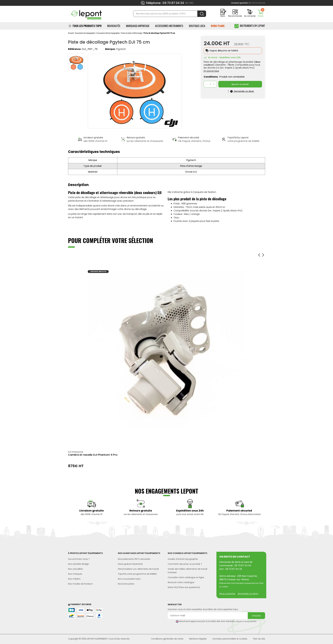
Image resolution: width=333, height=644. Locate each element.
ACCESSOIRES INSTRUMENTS (169, 26)
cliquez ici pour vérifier (246, 621)
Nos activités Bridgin (79, 564)
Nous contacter (227, 594)
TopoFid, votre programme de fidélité (137, 574)
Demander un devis (248, 594)
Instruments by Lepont (250, 26)
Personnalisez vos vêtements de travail (138, 569)
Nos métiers (74, 579)
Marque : (110, 49)
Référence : (75, 49)
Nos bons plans (126, 584)
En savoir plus (211, 71)
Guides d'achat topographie (183, 559)
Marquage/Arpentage (138, 26)
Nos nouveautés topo (129, 579)
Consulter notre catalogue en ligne (186, 577)
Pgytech (121, 49)
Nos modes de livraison (80, 584)
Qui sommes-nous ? (79, 559)
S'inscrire (256, 616)
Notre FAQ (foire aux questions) (184, 587)
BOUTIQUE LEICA (197, 26)
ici (224, 207)
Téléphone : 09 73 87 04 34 (165, 3)
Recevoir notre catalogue (181, 582)
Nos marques (75, 574)
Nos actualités (75, 569)
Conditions (211, 77)
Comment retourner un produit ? (185, 564)
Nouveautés (114, 26)
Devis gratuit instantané (130, 564)
